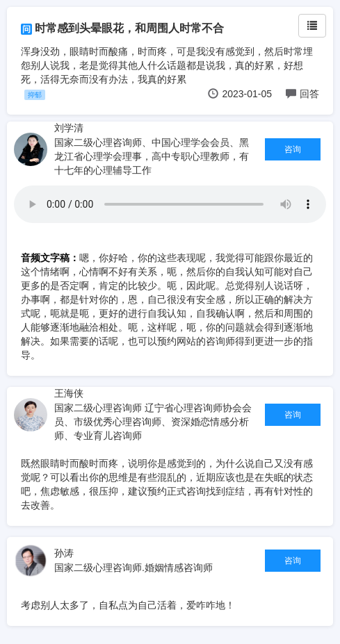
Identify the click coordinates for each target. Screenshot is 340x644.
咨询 (293, 149)
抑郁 (35, 95)
